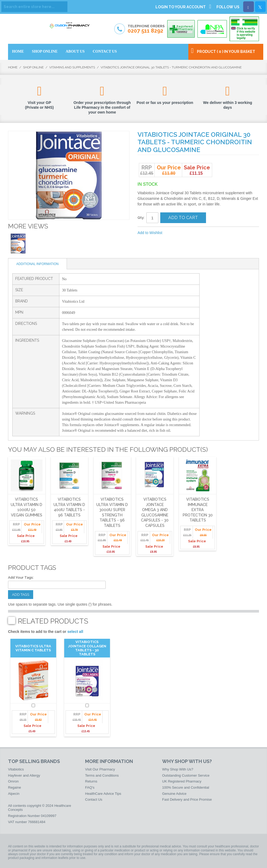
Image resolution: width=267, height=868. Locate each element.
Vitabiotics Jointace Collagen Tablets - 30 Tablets (87, 648)
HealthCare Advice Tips (103, 794)
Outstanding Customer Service (186, 775)
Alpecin (14, 794)
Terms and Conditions (102, 775)
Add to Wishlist (150, 233)
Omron (13, 781)
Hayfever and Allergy (24, 775)
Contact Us (94, 799)
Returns (91, 781)
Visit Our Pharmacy (100, 769)
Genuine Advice (174, 794)
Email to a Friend (174, 233)
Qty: (141, 218)
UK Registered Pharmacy (182, 781)
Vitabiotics (16, 769)
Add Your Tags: (21, 577)
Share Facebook (184, 233)
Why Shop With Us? (178, 769)
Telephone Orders (146, 29)
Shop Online (33, 67)
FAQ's (90, 787)
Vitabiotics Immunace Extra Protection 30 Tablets (198, 510)
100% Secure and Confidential (186, 787)
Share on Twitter (195, 233)
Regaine (14, 787)
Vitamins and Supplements (72, 67)
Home (13, 67)
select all (75, 632)
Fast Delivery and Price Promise (187, 799)
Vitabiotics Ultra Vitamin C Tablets (33, 648)
